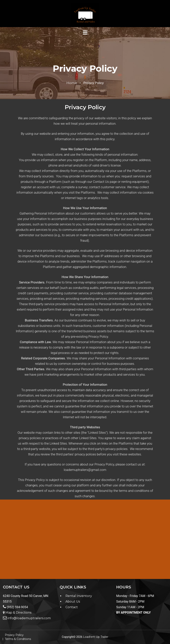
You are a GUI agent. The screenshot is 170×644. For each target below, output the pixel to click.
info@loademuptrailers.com (27, 618)
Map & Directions (17, 613)
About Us (73, 601)
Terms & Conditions (18, 639)
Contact (72, 607)
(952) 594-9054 (15, 607)
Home (72, 83)
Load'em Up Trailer (96, 637)
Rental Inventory (79, 596)
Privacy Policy (14, 635)
